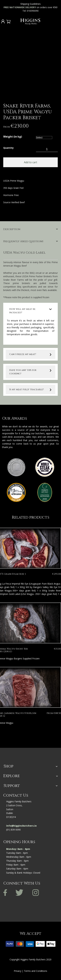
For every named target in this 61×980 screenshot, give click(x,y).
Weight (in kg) (13, 137)
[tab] (30, 230)
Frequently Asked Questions (23, 242)
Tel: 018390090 (31, 11)
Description (12, 229)
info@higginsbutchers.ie (21, 826)
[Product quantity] (47, 149)
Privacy (18, 971)
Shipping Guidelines (30, 4)
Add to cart (30, 162)
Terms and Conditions (36, 971)
